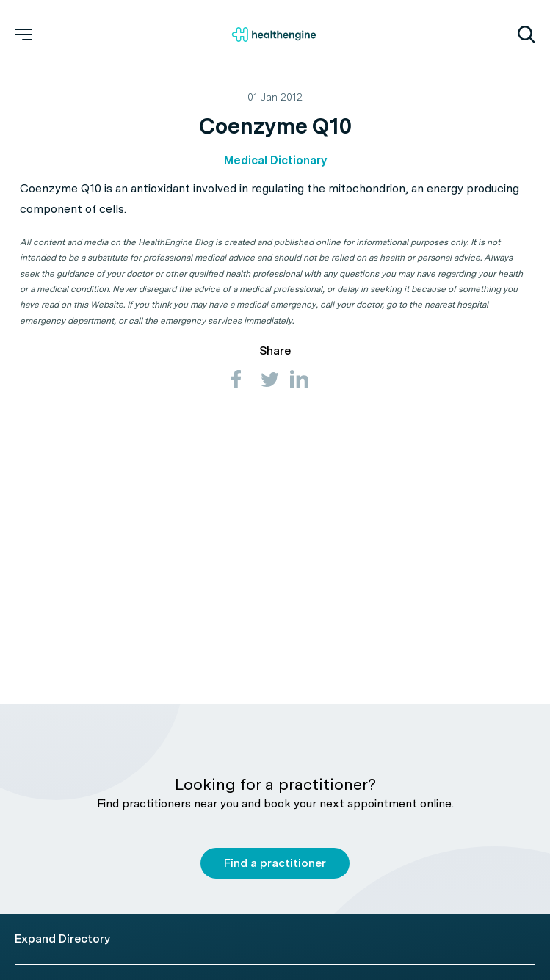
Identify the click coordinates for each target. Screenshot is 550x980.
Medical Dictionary (275, 160)
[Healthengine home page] (274, 35)
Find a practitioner (275, 863)
